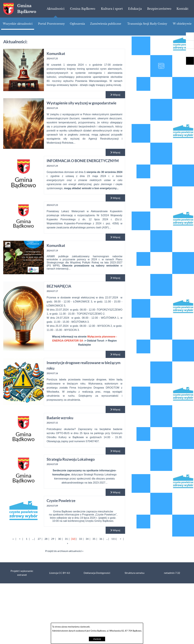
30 (59, 539)
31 (66, 539)
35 (94, 539)
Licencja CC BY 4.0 (60, 573)
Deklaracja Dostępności (97, 573)
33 (80, 539)
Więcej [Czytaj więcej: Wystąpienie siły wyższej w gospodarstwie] (115, 152)
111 (113, 539)
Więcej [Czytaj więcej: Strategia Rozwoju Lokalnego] (115, 492)
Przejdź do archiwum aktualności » (64, 551)
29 (53, 539)
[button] (190, 53)
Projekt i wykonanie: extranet (22, 573)
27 (39, 539)
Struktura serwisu (135, 573)
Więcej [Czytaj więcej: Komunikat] (115, 95)
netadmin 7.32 (172, 573)
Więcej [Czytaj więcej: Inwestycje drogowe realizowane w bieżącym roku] (115, 409)
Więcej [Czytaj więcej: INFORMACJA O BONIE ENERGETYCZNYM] (115, 198)
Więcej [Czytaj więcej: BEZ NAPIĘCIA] (115, 354)
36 (101, 539)
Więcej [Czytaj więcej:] (115, 237)
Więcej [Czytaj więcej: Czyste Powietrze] (115, 530)
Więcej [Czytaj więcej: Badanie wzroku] (115, 451)
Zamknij (97, 639)
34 (87, 539)
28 (46, 539)
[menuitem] (55, 9)
